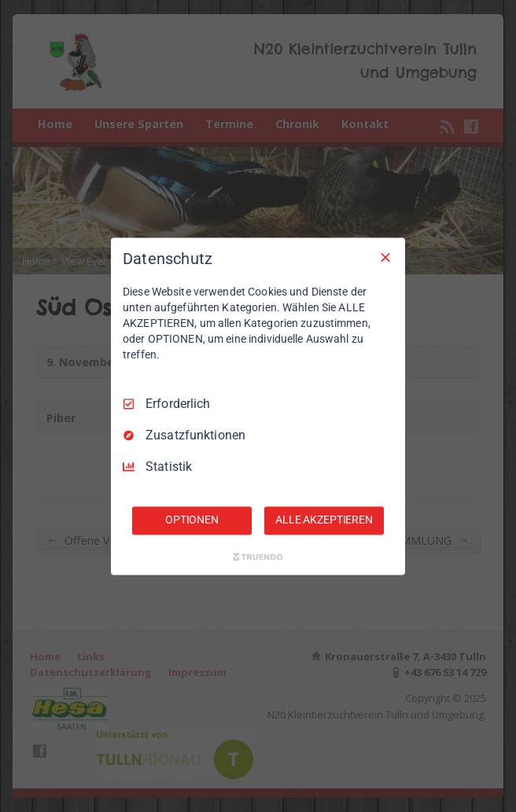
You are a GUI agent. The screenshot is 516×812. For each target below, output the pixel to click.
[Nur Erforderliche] (385, 257)
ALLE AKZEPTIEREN (324, 520)
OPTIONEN (192, 520)
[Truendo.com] (258, 557)
